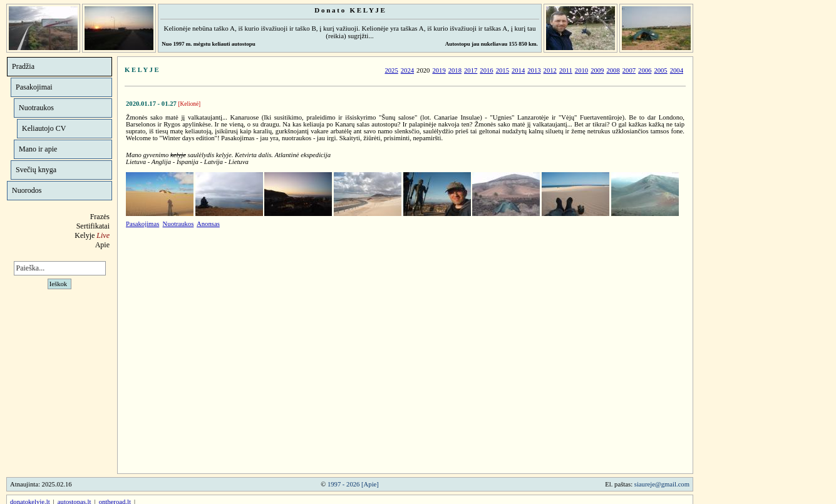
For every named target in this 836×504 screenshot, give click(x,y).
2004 (677, 70)
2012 (550, 70)
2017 (471, 70)
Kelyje (92, 235)
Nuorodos (27, 190)
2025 (391, 70)
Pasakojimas (142, 224)
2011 (566, 70)
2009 (597, 70)
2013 (534, 70)
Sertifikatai (93, 226)
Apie (102, 245)
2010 (581, 70)
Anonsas (208, 224)
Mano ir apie (38, 149)
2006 (645, 70)
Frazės (100, 217)
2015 (503, 70)
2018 (455, 70)
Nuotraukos (36, 108)
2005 (660, 70)
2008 (613, 70)
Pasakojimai (34, 87)
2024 (407, 70)
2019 (439, 70)
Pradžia (23, 66)
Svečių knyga (36, 170)
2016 (486, 70)
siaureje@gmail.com (662, 484)
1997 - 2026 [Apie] (353, 484)
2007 (629, 70)
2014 (518, 70)
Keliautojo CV (44, 128)
